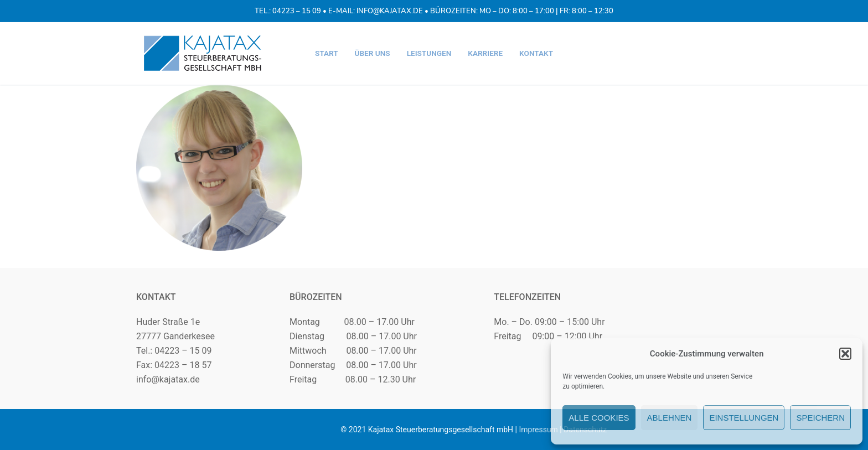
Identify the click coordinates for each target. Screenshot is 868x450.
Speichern (820, 418)
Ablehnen (670, 418)
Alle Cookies (599, 418)
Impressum (538, 430)
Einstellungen (744, 418)
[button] (845, 354)
